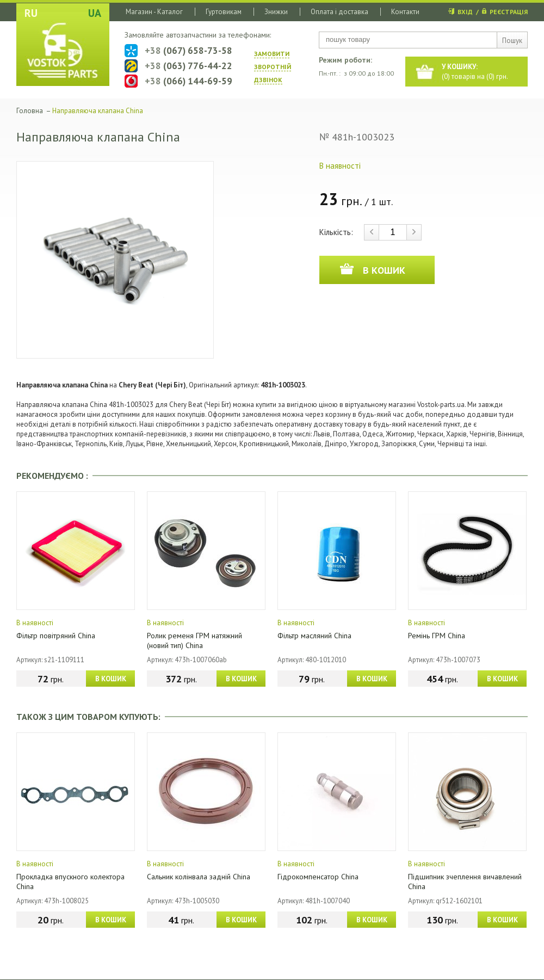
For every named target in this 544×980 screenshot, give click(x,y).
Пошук (512, 41)
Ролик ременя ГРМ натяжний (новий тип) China (194, 640)
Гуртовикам (224, 12)
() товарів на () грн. (475, 72)
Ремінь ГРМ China (437, 636)
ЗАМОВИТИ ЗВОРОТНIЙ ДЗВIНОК (273, 67)
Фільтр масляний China (314, 636)
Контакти (405, 12)
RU (31, 13)
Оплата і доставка (339, 12)
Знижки (276, 12)
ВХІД (465, 12)
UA (95, 13)
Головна (30, 111)
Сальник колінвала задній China (199, 877)
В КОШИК (111, 679)
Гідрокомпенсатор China (318, 877)
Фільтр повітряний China (56, 636)
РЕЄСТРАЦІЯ (509, 12)
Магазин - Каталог (154, 12)
